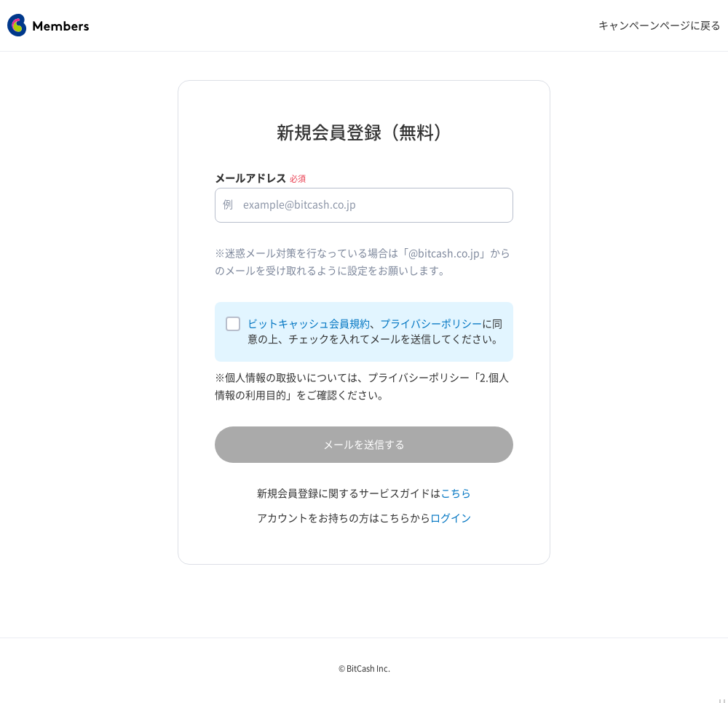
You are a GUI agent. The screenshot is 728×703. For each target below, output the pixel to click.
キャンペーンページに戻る (660, 25)
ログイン (451, 518)
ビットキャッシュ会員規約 (309, 324)
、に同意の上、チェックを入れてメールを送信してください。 (375, 331)
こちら (456, 493)
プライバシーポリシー (431, 324)
